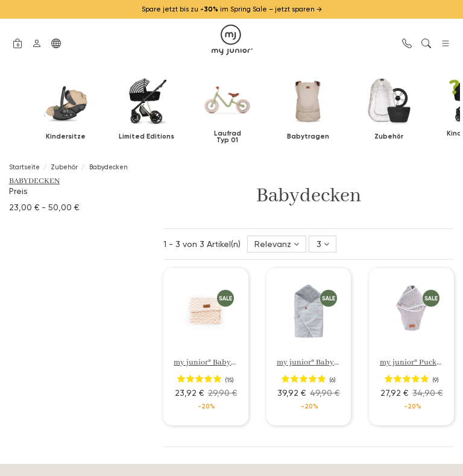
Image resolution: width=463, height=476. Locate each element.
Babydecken (34, 181)
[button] (17, 42)
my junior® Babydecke (212, 362)
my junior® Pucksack (416, 362)
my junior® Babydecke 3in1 (324, 362)
